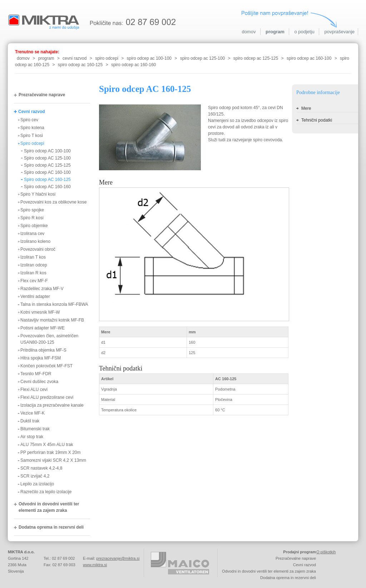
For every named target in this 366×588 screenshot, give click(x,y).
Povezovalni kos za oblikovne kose (53, 202)
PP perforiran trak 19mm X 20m (51, 452)
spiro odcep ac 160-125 (80, 65)
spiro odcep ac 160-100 (309, 58)
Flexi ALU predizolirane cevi (47, 397)
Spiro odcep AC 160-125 (47, 180)
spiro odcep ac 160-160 (133, 65)
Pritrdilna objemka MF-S (43, 350)
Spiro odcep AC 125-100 (47, 158)
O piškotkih (326, 552)
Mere (306, 108)
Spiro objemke (34, 226)
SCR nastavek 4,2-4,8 (41, 468)
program (275, 32)
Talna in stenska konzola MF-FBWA (54, 304)
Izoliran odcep (34, 265)
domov (249, 32)
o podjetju (304, 32)
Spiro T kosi (32, 136)
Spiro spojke (32, 210)
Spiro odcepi (32, 143)
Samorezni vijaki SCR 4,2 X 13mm (53, 460)
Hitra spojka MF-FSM (41, 358)
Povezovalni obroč (38, 249)
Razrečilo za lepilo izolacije (46, 492)
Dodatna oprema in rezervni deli (51, 527)
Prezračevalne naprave (42, 95)
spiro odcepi (107, 58)
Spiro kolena (32, 128)
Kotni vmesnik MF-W (40, 312)
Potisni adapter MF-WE (43, 328)
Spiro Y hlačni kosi (38, 194)
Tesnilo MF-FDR (36, 374)
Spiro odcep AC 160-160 (47, 187)
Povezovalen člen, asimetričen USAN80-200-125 (49, 339)
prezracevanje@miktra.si (118, 558)
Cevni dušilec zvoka (39, 382)
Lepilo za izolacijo (37, 484)
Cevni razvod (32, 112)
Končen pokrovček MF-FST (46, 366)
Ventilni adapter (35, 297)
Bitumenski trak (35, 429)
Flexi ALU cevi (34, 389)
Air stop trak (32, 437)
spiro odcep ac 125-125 (256, 58)
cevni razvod (75, 58)
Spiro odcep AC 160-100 (47, 172)
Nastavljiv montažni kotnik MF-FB (52, 320)
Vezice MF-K (33, 413)
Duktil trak (30, 421)
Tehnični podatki (317, 120)
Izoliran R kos (33, 273)
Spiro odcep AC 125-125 (47, 165)
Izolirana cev (32, 234)
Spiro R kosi (32, 218)
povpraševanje (339, 32)
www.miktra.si (95, 565)
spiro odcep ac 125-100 (202, 58)
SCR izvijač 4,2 (35, 476)
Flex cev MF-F (34, 281)
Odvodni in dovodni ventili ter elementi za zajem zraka (49, 507)
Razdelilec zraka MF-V (42, 289)
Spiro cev (29, 120)
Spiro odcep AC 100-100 (47, 151)
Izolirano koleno (35, 241)
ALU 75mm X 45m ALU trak (47, 445)
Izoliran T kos (33, 257)
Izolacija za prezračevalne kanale (52, 405)
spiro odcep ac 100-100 (149, 58)
